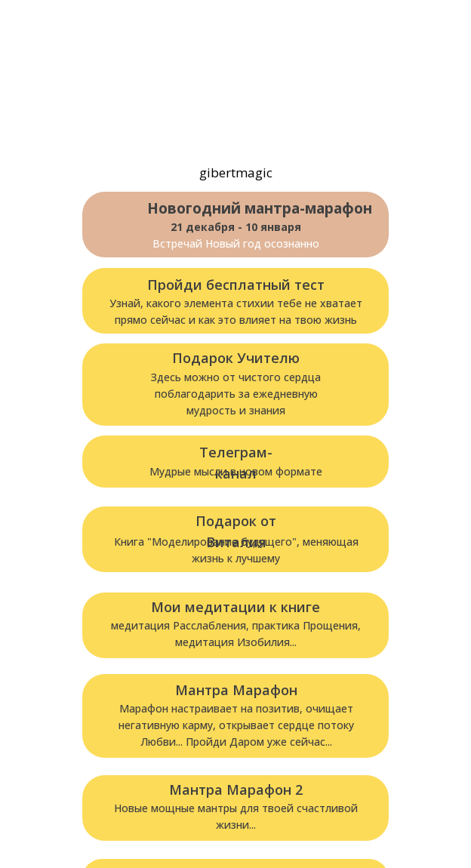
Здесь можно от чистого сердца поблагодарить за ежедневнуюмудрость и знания (236, 394)
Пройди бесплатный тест (236, 285)
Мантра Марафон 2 (236, 790)
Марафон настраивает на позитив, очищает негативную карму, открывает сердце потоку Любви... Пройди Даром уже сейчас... (236, 725)
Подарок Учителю (236, 358)
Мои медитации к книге (235, 607)
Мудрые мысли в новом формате (236, 471)
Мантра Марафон (236, 690)
